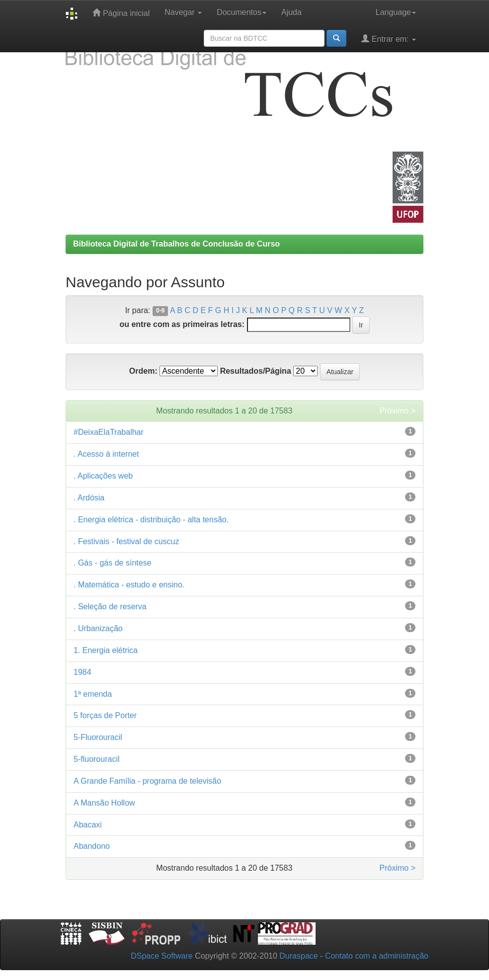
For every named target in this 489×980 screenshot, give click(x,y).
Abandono (92, 846)
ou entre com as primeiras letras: (182, 324)
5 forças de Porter (105, 715)
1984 (82, 672)
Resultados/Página (256, 371)
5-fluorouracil (96, 759)
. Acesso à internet (106, 454)
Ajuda (291, 12)
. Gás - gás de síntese (113, 563)
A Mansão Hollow (104, 803)
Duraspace (298, 956)
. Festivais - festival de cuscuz (126, 541)
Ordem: (143, 371)
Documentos (242, 12)
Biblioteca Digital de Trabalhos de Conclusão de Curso (176, 244)
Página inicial (121, 13)
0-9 (160, 311)
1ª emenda (93, 694)
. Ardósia (89, 498)
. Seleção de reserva (110, 607)
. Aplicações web (103, 476)
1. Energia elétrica (106, 650)
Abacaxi (88, 825)
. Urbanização (98, 628)
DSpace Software (162, 956)
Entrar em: (389, 39)
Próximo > (398, 411)
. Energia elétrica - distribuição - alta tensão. (151, 520)
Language (396, 12)
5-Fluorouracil (98, 737)
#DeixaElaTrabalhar (109, 432)
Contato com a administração (377, 956)
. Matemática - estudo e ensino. (129, 585)
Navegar (183, 12)
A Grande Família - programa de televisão (147, 781)
